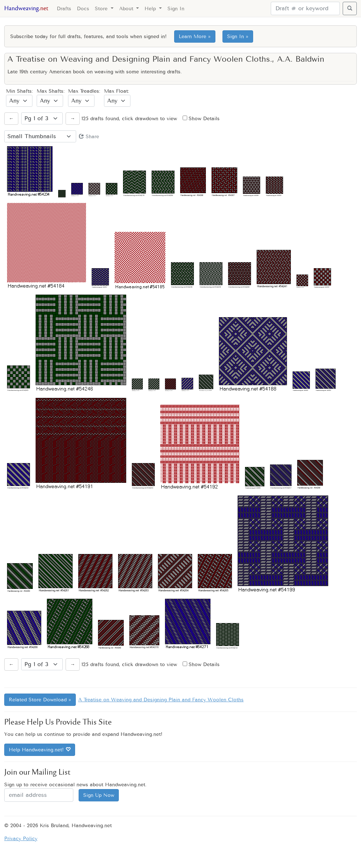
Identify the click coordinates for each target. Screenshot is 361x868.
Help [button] (151, 9)
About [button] (127, 9)
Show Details (201, 119)
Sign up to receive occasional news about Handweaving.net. (75, 785)
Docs (83, 9)
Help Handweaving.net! (40, 750)
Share (89, 137)
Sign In (176, 9)
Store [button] (102, 9)
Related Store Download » (40, 700)
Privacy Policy (21, 839)
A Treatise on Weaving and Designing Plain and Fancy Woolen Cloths (161, 700)
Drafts (64, 9)
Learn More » (195, 36)
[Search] (305, 8)
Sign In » (238, 36)
